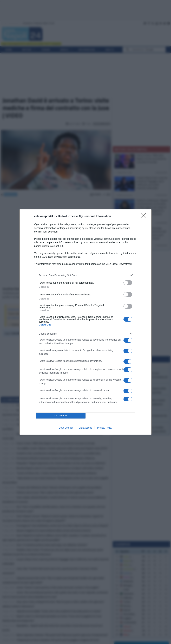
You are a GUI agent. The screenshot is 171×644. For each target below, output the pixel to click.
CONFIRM (61, 416)
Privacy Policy (105, 428)
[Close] (145, 216)
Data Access (85, 428)
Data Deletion (66, 428)
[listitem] (85, 275)
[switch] (128, 283)
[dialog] (85, 322)
